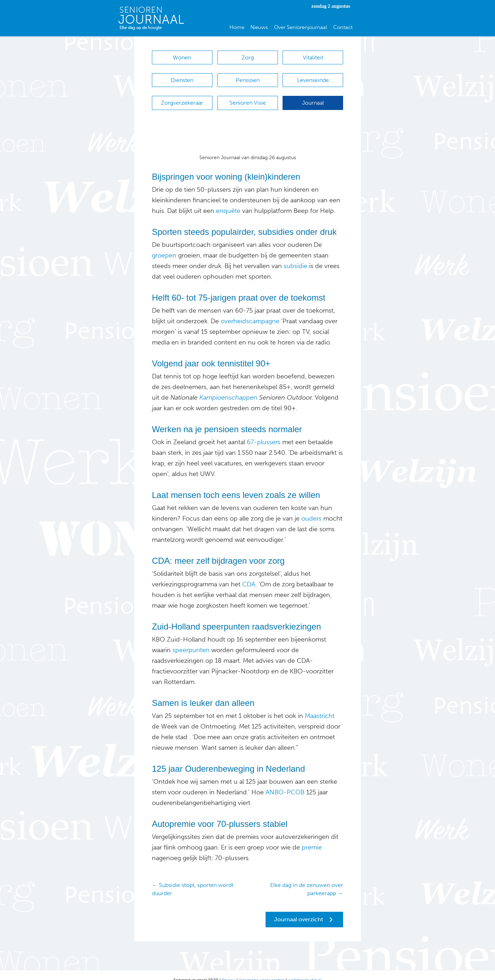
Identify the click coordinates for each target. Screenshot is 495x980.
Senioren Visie (248, 96)
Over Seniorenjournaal (301, 27)
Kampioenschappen (227, 387)
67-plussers (264, 431)
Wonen (182, 57)
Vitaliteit (313, 57)
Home (237, 27)
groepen (164, 245)
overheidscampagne (249, 311)
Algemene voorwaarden (262, 969)
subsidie (295, 255)
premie (312, 837)
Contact (343, 27)
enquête (227, 200)
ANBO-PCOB (285, 782)
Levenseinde (313, 77)
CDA (249, 574)
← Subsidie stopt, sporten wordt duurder (193, 878)
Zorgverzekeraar (182, 96)
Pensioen (248, 77)
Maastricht (319, 705)
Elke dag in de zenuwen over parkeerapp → (307, 878)
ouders (311, 508)
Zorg (248, 57)
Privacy (229, 969)
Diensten (182, 77)
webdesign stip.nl (305, 969)
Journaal (313, 96)
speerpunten (190, 639)
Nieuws (259, 27)
